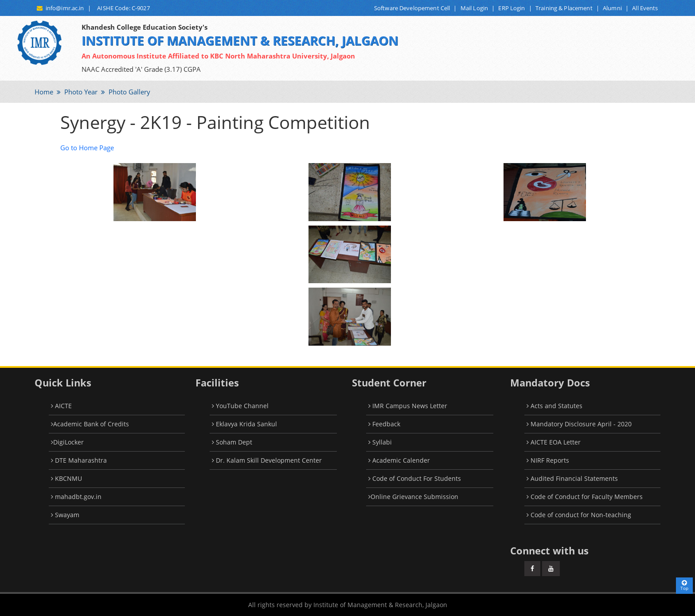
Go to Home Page (87, 148)
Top (684, 585)
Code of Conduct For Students (415, 478)
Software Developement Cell (412, 8)
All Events (645, 8)
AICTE (61, 406)
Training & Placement (564, 8)
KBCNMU (66, 478)
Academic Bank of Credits (90, 424)
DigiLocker (67, 442)
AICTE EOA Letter (554, 442)
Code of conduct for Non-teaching (579, 515)
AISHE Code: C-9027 (122, 8)
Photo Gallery (129, 92)
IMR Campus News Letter (408, 406)
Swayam (65, 515)
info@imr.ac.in (60, 8)
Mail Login (474, 8)
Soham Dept (232, 442)
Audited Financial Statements (572, 478)
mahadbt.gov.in (76, 497)
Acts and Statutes (554, 406)
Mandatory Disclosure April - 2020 (579, 424)
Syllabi (380, 442)
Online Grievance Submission (413, 497)
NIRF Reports (548, 460)
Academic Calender (399, 460)
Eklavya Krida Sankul (244, 424)
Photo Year (80, 92)
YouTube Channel (240, 406)
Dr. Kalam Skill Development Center (267, 460)
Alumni (612, 8)
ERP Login (511, 8)
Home (44, 92)
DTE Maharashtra (79, 460)
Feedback (384, 424)
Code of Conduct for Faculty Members (585, 497)
